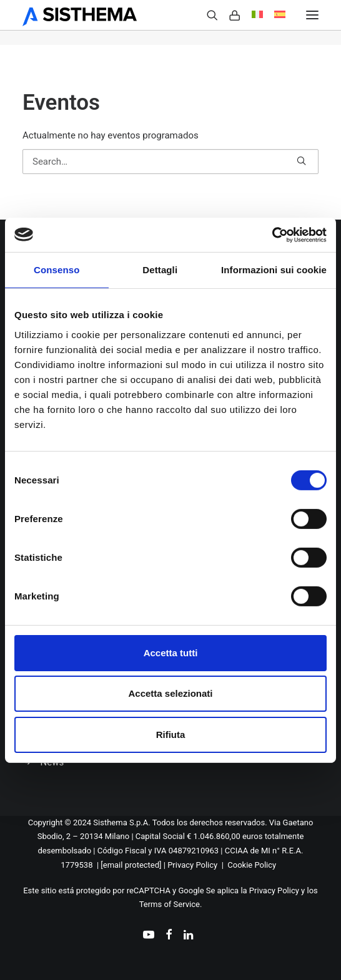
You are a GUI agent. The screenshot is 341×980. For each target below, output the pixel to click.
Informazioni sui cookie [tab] (274, 270)
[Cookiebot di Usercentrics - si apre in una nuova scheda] (272, 235)
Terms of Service (170, 904)
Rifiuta (171, 735)
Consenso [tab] (57, 270)
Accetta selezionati (170, 693)
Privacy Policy (192, 865)
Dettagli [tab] (160, 270)
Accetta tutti (171, 653)
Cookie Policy (252, 865)
